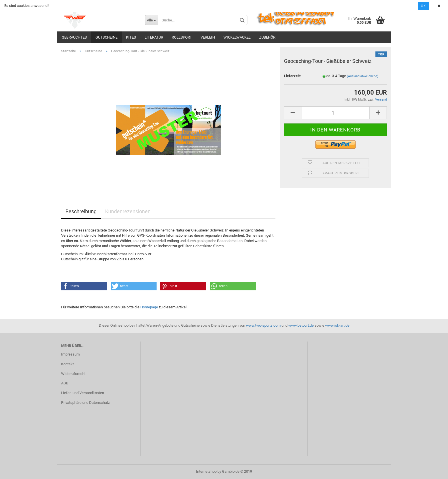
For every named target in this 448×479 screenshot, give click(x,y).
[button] (84, 286)
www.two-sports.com (263, 325)
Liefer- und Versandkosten (83, 393)
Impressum (70, 354)
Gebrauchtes (74, 37)
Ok (423, 6)
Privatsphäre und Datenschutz (85, 403)
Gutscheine (106, 37)
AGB (65, 383)
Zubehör (267, 37)
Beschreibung (81, 211)
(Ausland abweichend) (363, 76)
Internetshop (206, 471)
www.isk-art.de (337, 325)
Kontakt (67, 364)
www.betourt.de (301, 325)
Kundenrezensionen (128, 211)
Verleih (208, 37)
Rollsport (182, 37)
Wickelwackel (237, 37)
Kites (131, 37)
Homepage (149, 307)
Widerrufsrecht (73, 374)
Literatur (154, 37)
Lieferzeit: (292, 76)
